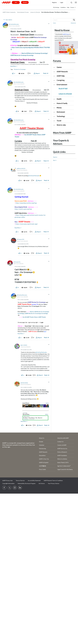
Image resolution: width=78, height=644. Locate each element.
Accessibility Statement (34, 480)
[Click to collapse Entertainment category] (55, 85)
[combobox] (64, 20)
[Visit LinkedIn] (20, 488)
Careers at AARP (62, 445)
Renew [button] (25, 2)
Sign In (55, 160)
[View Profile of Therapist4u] (17, 262)
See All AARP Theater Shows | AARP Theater (34, 317)
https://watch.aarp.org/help (23, 209)
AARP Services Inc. (62, 448)
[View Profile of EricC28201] (24, 345)
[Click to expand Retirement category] (55, 112)
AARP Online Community (9, 12)
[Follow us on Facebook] (4, 488)
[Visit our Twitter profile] (10, 488)
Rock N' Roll (63, 89)
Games (59, 67)
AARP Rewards (62, 72)
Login (62, 2)
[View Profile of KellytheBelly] (24, 383)
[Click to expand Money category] (55, 108)
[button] (76, 2)
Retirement (61, 112)
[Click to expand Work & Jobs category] (55, 125)
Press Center (42, 469)
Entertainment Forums (23, 12)
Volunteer (42, 445)
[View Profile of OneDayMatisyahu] (14, 24)
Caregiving (61, 80)
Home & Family (62, 103)
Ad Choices (42, 483)
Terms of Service (20, 480)
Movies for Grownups (20, 69)
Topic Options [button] (9, 20)
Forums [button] (72, 7)
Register (54, 2)
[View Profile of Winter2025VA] (21, 168)
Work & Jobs (61, 125)
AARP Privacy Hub (7, 480)
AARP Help (61, 76)
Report (38, 73)
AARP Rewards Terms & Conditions (53, 480)
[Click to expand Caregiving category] (55, 80)
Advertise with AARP (63, 438)
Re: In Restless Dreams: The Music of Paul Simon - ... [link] (55, 12)
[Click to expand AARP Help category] (55, 76)
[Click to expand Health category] (55, 99)
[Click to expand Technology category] (55, 116)
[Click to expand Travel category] (55, 121)
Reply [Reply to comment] (45, 111)
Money (59, 108)
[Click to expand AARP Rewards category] (55, 72)
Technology (61, 116)
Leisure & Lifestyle (35, 12)
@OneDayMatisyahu (34, 176)
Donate (41, 442)
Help (68, 7)
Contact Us (60, 442)
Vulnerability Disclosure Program (27, 483)
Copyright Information (8, 483)
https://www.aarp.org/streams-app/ (27, 224)
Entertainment (62, 85)
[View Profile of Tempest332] (21, 239)
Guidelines (63, 7)
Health (59, 99)
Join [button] (16, 2)
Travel (59, 121)
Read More (13, 66)
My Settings (56, 7)
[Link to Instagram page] (15, 488)
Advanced (73, 23)
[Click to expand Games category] (55, 67)
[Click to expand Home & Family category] (55, 103)
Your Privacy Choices (54, 483)
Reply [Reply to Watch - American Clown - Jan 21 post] (45, 73)
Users (54, 23)
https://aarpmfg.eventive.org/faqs (26, 203)
